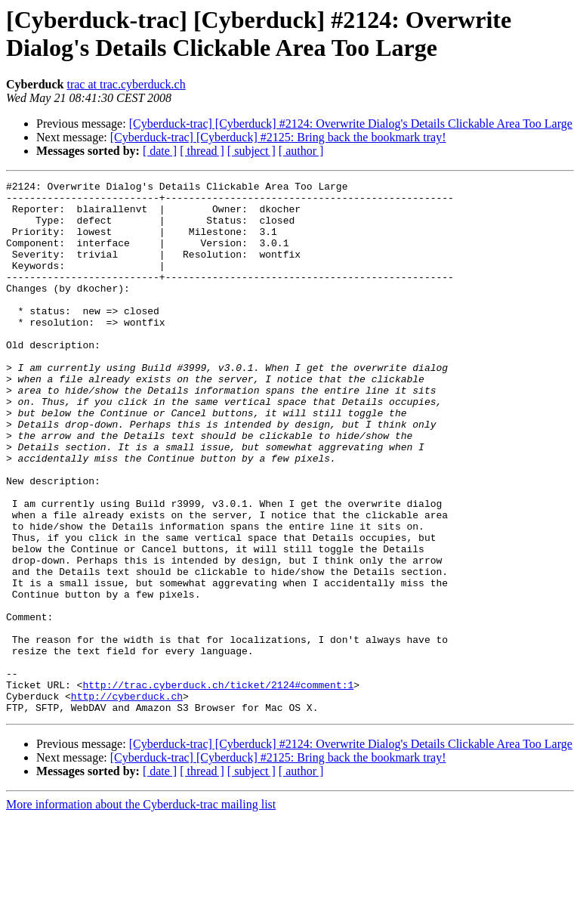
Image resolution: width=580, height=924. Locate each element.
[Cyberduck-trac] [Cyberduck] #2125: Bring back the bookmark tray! (278, 137)
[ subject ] (251, 151)
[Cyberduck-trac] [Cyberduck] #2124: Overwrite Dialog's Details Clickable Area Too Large (351, 124)
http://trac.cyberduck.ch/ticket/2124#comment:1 (218, 786)
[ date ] (160, 151)
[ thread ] (202, 151)
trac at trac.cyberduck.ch (126, 84)
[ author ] (301, 151)
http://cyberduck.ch (127, 800)
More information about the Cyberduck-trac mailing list (141, 911)
